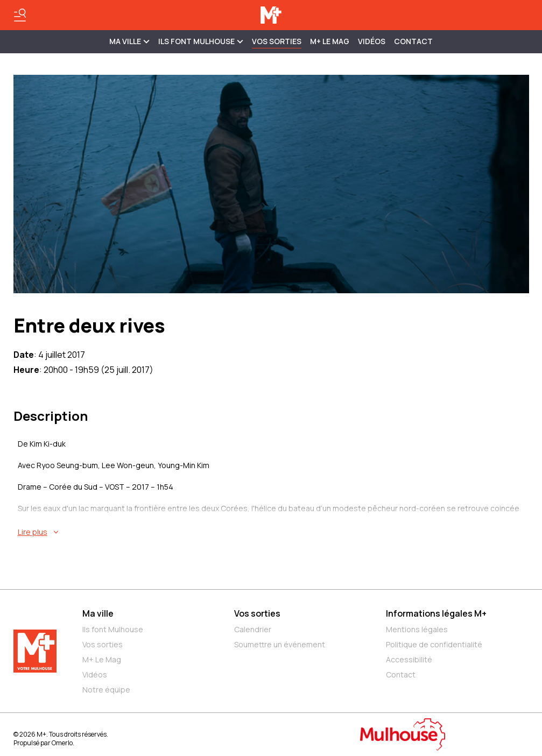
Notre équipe (106, 690)
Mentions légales (417, 629)
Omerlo (62, 743)
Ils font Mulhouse (113, 629)
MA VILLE (129, 41)
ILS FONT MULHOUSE (201, 41)
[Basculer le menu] (20, 15)
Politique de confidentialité (434, 644)
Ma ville (98, 613)
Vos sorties (277, 41)
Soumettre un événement (280, 644)
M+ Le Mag (330, 41)
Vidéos (372, 41)
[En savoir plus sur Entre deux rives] (273, 532)
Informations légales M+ (436, 613)
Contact (413, 41)
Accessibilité (409, 659)
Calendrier (253, 629)
